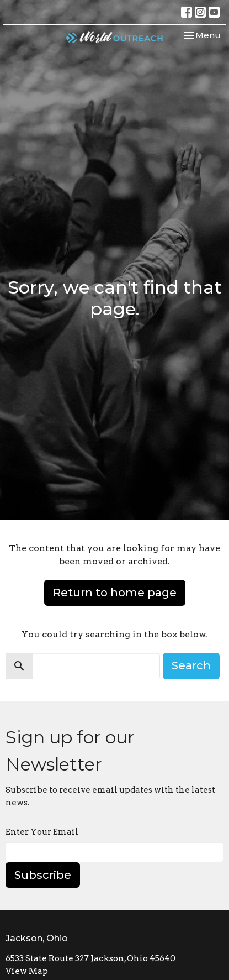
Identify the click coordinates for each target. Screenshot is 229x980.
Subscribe (43, 875)
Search (191, 665)
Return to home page (115, 593)
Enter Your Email (42, 832)
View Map (27, 971)
